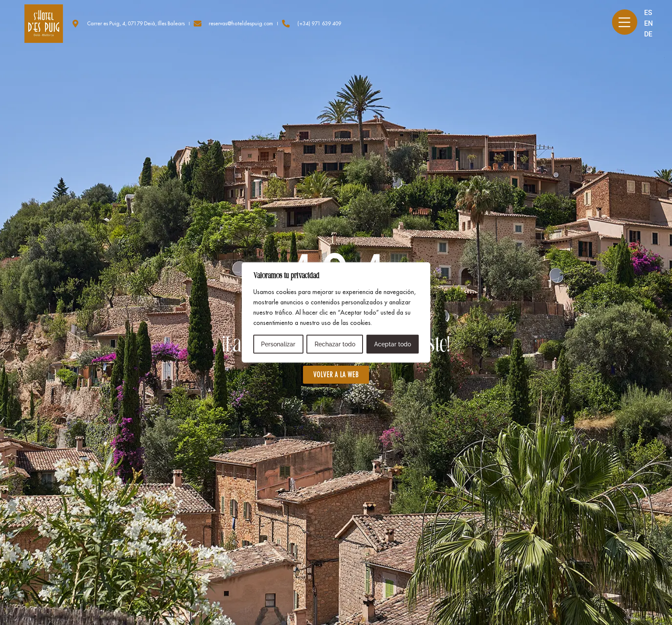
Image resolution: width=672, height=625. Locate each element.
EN (648, 23)
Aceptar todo (393, 344)
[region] (336, 312)
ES (648, 13)
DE (648, 34)
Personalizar (278, 344)
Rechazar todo (334, 344)
